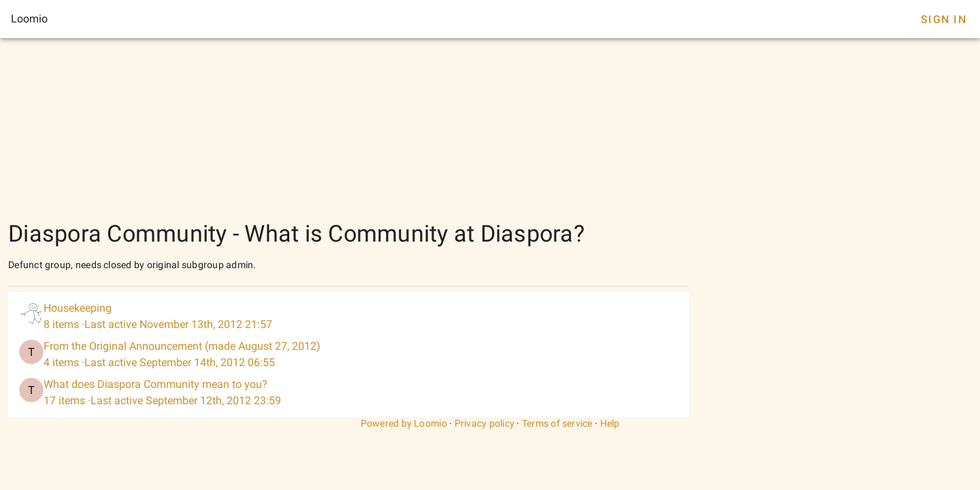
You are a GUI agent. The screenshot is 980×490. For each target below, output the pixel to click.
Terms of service (557, 423)
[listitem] (348, 316)
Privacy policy (485, 423)
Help (610, 423)
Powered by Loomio (404, 423)
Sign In (944, 19)
